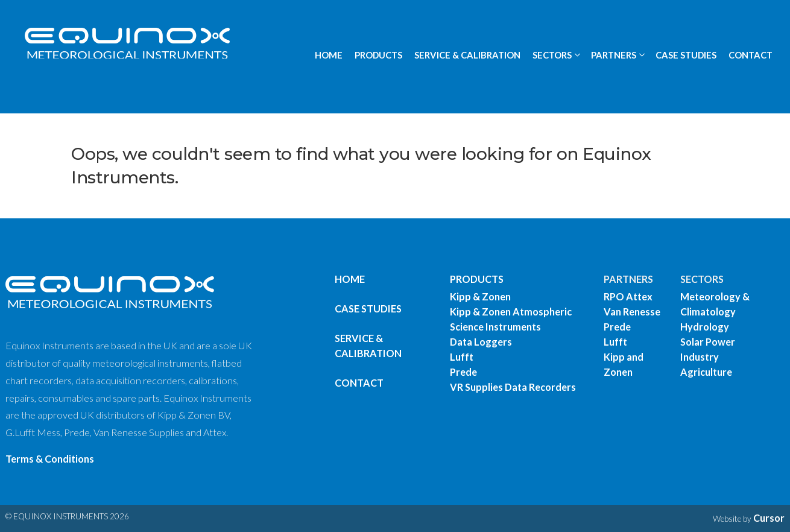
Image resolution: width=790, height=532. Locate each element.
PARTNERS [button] (614, 55)
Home (350, 279)
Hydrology (705, 327)
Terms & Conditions (50, 459)
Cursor (769, 518)
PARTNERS (628, 279)
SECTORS (702, 279)
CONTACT (750, 55)
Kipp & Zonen (480, 296)
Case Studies (368, 309)
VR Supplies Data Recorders (513, 387)
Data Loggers (481, 342)
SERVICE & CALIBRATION (467, 55)
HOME (329, 55)
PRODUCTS (378, 55)
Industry (700, 357)
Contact (359, 383)
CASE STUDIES (686, 55)
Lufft (462, 357)
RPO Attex (628, 296)
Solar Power (708, 342)
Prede (463, 372)
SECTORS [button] (552, 55)
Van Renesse (632, 312)
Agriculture (706, 372)
